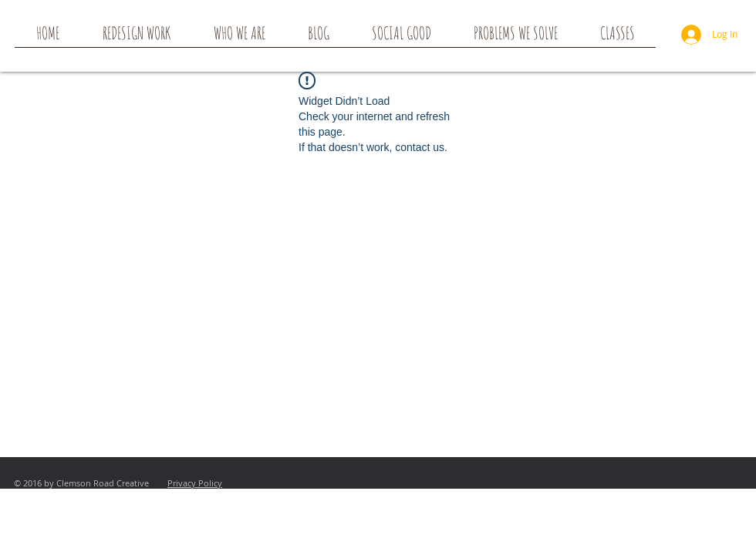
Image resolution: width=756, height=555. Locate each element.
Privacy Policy (195, 483)
